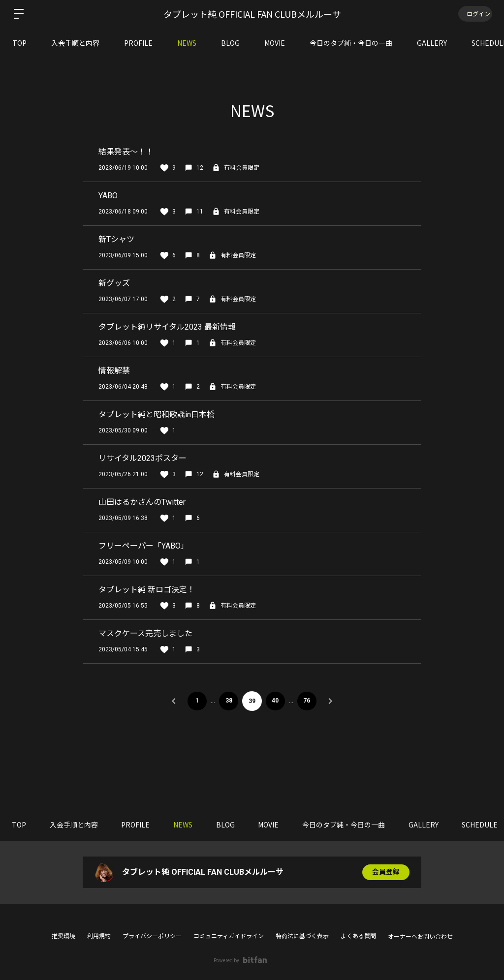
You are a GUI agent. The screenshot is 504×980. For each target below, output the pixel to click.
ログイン (474, 14)
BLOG (230, 43)
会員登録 (386, 872)
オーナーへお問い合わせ (420, 937)
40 (276, 701)
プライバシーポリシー (152, 936)
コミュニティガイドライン (229, 936)
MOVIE (275, 43)
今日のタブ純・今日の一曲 (351, 43)
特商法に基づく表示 (302, 936)
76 (308, 701)
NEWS (187, 43)
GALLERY (432, 43)
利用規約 (99, 936)
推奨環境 (63, 936)
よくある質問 (358, 936)
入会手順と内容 (75, 43)
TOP (19, 43)
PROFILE (138, 43)
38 (228, 701)
